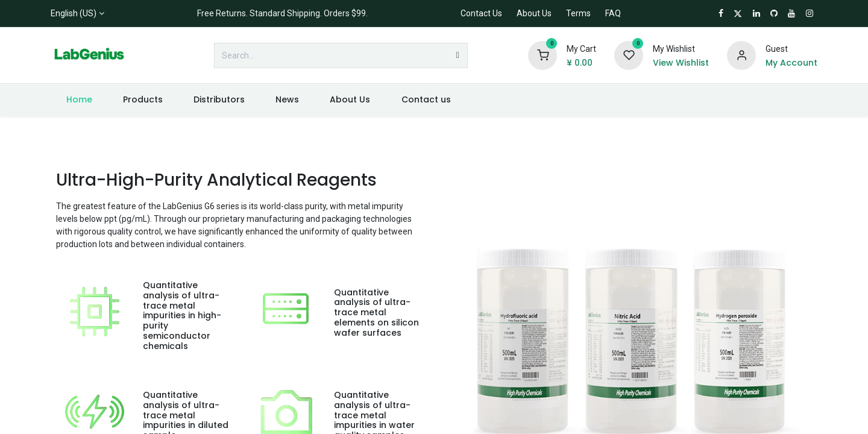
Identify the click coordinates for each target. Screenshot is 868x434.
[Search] (458, 55)
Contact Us (481, 13)
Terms (578, 13)
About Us (534, 13)
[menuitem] (79, 100)
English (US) (74, 13)
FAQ (613, 13)
